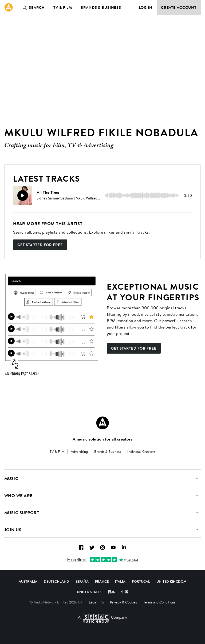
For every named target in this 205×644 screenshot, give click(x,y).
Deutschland (56, 581)
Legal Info (96, 602)
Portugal (141, 581)
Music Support (22, 513)
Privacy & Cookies (123, 602)
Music (11, 478)
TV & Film (63, 7)
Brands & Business (101, 7)
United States (89, 592)
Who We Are (18, 495)
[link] (9, 7)
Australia (28, 581)
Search (33, 7)
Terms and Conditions (159, 602)
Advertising (79, 451)
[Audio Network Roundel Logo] (102, 423)
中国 (125, 592)
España (82, 581)
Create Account (179, 7)
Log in (146, 7)
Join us (13, 530)
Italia (120, 581)
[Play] (23, 195)
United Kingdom (171, 581)
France (102, 581)
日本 (111, 592)
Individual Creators (141, 451)
